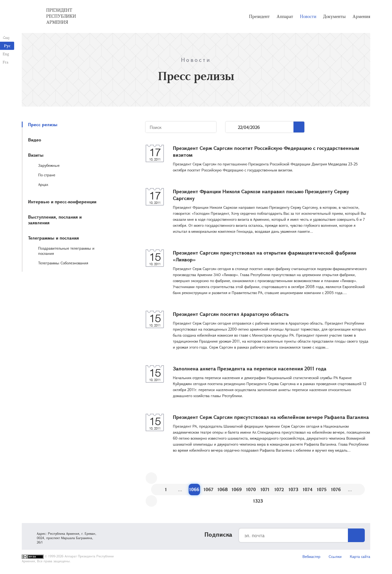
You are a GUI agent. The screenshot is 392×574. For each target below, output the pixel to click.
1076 (336, 489)
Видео (35, 140)
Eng (6, 54)
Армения (361, 16)
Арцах (43, 184)
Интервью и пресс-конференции (62, 202)
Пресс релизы (43, 124)
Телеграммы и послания (53, 238)
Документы (334, 16)
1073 (293, 489)
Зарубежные (49, 165)
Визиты (36, 155)
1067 (209, 489)
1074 (308, 489)
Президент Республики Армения (61, 16)
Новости (308, 16)
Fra (6, 62)
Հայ (6, 37)
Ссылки (335, 556)
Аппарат (285, 16)
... (232, 127)
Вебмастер (311, 556)
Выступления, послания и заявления (55, 220)
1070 (251, 489)
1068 (223, 489)
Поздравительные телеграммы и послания (66, 251)
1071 (265, 489)
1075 (322, 489)
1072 (279, 489)
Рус (7, 46)
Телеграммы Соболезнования (63, 263)
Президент (259, 16)
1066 (194, 489)
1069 (237, 489)
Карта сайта (360, 556)
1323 (258, 501)
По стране (47, 175)
